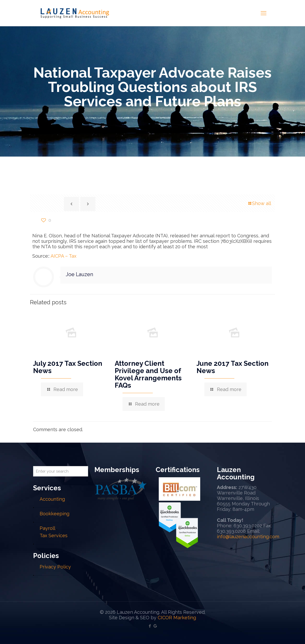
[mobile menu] (264, 13)
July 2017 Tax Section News (68, 367)
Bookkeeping (54, 514)
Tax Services (54, 535)
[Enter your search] (61, 471)
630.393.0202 (248, 526)
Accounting (52, 499)
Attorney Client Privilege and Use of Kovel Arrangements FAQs (148, 374)
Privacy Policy (55, 567)
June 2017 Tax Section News (233, 367)
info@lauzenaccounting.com (248, 537)
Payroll (47, 528)
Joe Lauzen (79, 274)
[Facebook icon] (150, 626)
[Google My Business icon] (155, 626)
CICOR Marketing (177, 618)
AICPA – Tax (63, 256)
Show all (259, 203)
